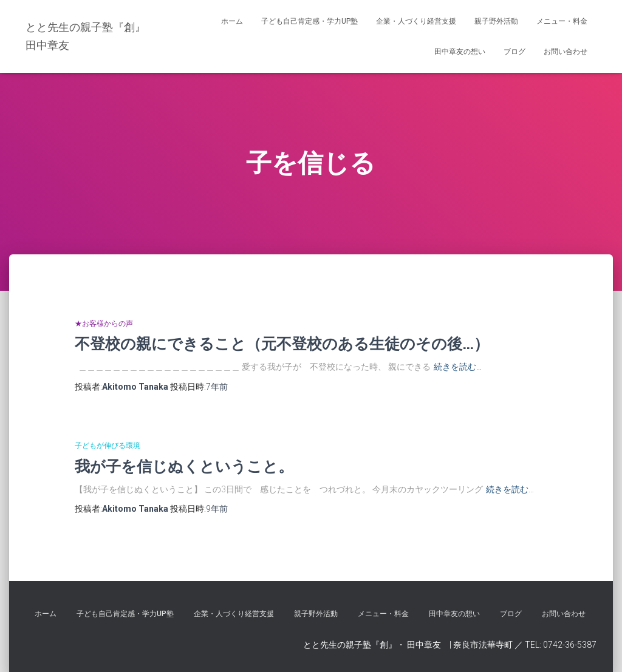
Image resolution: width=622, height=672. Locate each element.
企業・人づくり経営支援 (416, 21)
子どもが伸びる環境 (108, 446)
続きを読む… (458, 367)
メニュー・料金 (562, 21)
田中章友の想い (460, 52)
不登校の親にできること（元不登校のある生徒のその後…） (282, 343)
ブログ (514, 52)
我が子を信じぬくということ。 (184, 466)
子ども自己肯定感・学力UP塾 (309, 21)
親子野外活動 (496, 21)
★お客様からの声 (104, 324)
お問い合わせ (566, 52)
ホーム (232, 21)
